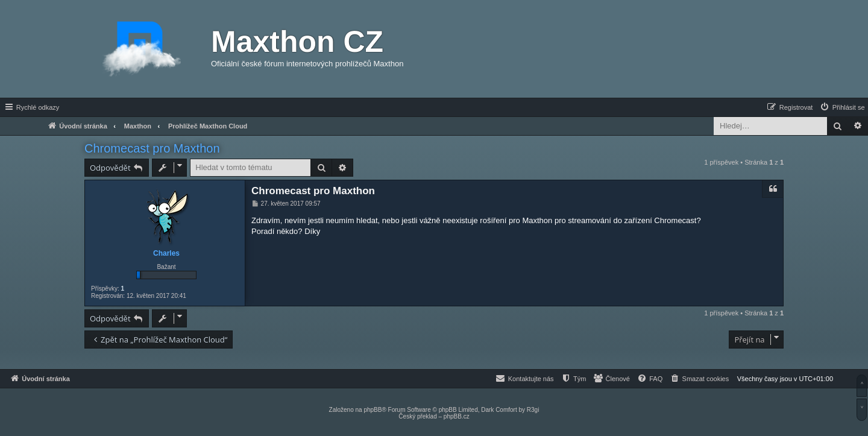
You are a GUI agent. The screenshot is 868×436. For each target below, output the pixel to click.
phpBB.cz (457, 416)
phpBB (373, 410)
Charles (166, 253)
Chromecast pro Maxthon (152, 148)
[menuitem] (842, 107)
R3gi (533, 410)
